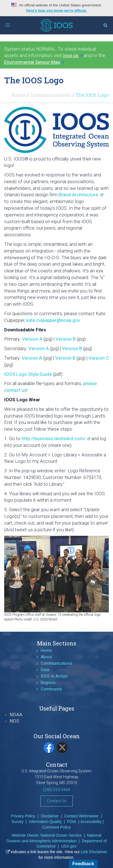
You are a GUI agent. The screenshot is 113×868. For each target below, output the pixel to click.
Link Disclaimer (94, 852)
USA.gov (69, 846)
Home (18, 95)
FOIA (72, 822)
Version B (66, 339)
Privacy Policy (23, 816)
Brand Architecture (81, 195)
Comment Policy (57, 827)
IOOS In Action (54, 676)
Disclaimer (50, 816)
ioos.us (73, 55)
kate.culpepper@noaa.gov (53, 320)
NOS (14, 721)
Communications (51, 95)
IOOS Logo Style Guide (28, 374)
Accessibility (91, 822)
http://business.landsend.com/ (56, 438)
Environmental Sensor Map (34, 62)
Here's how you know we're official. (57, 10)
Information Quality (45, 822)
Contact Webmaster (82, 816)
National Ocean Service (61, 835)
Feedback (83, 864)
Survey (18, 822)
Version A (32, 339)
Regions (48, 683)
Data (45, 670)
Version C (99, 358)
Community (51, 689)
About (46, 657)
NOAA (16, 714)
